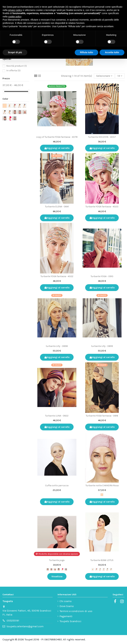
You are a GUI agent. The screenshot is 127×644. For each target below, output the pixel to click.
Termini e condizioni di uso (76, 611)
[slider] (4, 91)
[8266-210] (93, 569)
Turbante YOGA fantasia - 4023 (102, 207)
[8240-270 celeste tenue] (66, 569)
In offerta (13, 70)
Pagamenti (66, 616)
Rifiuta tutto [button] (87, 52)
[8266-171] (104, 569)
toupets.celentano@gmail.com (25, 626)
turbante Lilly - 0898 (57, 346)
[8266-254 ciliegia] (96, 569)
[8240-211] (59, 569)
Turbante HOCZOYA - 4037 (102, 137)
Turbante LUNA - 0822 (57, 416)
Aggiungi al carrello (57, 148)
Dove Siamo (67, 606)
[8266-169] (111, 569)
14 (120, 76)
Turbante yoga (57, 560)
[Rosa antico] (102, 495)
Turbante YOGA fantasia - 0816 (102, 416)
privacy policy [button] (15, 10)
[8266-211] (107, 569)
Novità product (17, 66)
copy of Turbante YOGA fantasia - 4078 (57, 137)
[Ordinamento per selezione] (104, 76)
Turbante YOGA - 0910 (102, 276)
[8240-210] (55, 569)
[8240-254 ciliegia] (62, 569)
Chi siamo (66, 601)
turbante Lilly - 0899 (102, 346)
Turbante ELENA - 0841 (57, 207)
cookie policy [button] (15, 17)
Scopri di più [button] (15, 52)
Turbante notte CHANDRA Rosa (102, 485)
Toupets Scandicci (70, 621)
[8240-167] (48, 569)
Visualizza (57, 576)
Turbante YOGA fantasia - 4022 (57, 276)
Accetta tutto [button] (112, 52)
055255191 (13, 621)
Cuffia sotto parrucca (57, 485)
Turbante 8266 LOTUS (102, 560)
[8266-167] (100, 569)
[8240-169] (51, 569)
